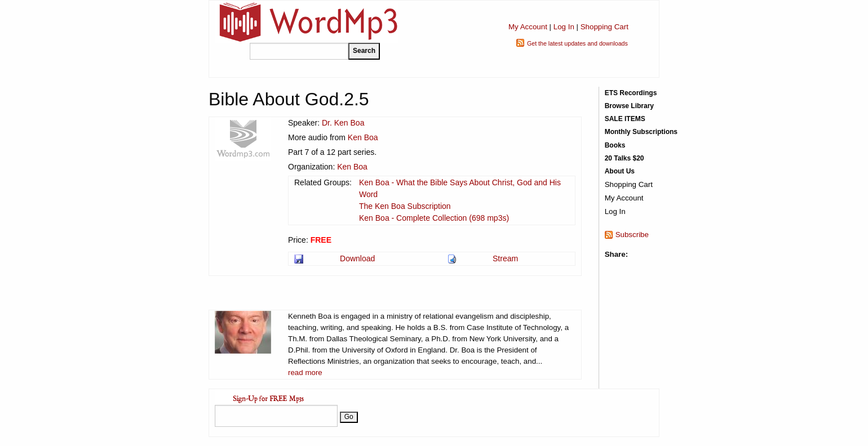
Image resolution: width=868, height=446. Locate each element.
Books (615, 145)
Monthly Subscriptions (641, 132)
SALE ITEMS (625, 119)
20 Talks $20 (625, 158)
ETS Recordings (631, 93)
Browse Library (629, 106)
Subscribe (632, 235)
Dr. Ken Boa (343, 123)
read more (305, 373)
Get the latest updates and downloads (577, 43)
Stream (505, 258)
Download (357, 258)
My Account (528, 27)
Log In (564, 27)
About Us (620, 171)
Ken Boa (363, 137)
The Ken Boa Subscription (405, 206)
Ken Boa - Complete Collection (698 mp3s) (434, 218)
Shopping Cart (604, 27)
